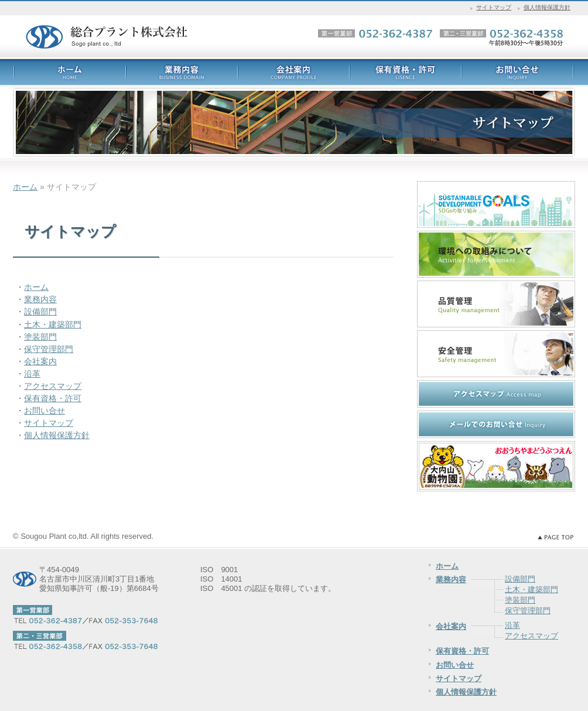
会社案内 (40, 361)
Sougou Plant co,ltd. (54, 536)
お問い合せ (45, 411)
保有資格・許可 (53, 398)
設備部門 (40, 312)
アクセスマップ (53, 386)
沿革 (32, 374)
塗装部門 (40, 337)
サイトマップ (494, 7)
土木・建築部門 (53, 324)
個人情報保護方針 (547, 7)
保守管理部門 (49, 349)
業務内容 (40, 299)
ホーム (25, 187)
